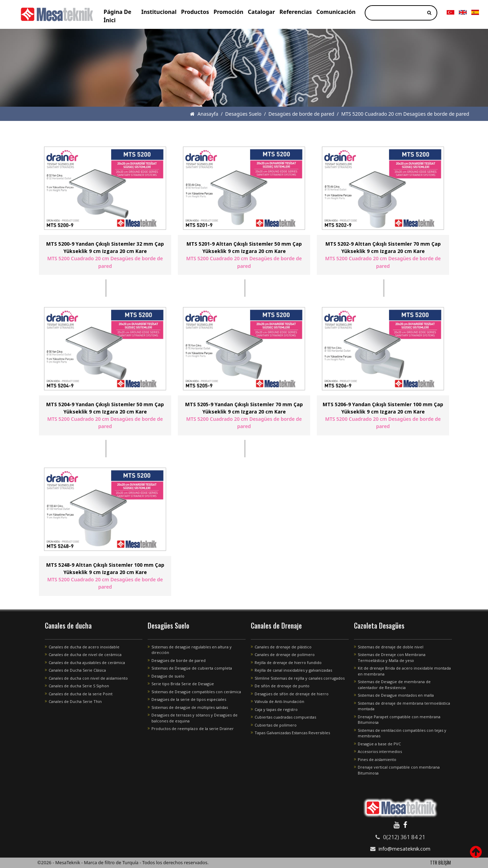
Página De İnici (117, 16)
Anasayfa (204, 114)
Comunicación (336, 12)
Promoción (229, 12)
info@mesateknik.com (404, 849)
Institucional (159, 12)
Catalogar (262, 12)
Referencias (296, 12)
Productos (195, 12)
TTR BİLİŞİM (440, 862)
